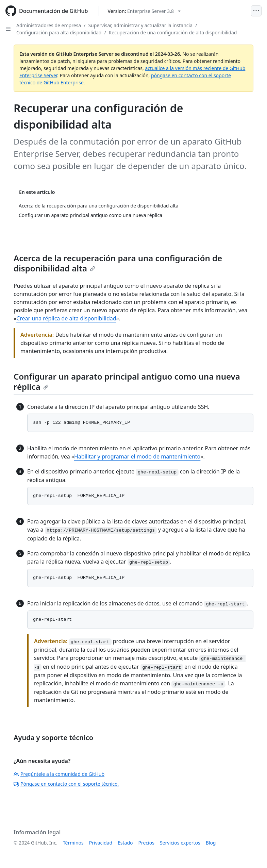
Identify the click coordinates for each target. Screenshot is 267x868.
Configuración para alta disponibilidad (59, 32)
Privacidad (101, 843)
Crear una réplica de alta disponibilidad (66, 318)
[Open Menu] (256, 11)
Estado (125, 843)
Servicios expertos (180, 843)
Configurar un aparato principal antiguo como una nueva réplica (127, 381)
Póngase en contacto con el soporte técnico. (66, 784)
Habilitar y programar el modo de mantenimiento (137, 456)
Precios (146, 843)
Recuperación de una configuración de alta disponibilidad (173, 32)
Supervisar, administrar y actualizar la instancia (140, 25)
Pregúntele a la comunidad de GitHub (59, 774)
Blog (211, 843)
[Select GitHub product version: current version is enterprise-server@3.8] (144, 11)
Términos (73, 843)
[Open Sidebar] (8, 29)
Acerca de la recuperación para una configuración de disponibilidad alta (118, 263)
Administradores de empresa (49, 25)
